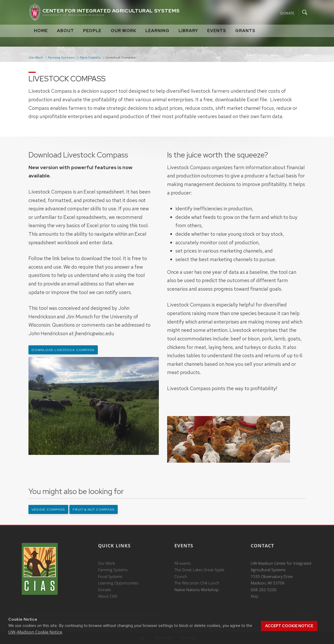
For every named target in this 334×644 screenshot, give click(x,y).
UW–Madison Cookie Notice (35, 632)
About (65, 31)
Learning (157, 31)
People (92, 31)
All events (183, 563)
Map (255, 596)
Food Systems (110, 576)
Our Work (124, 31)
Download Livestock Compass (63, 350)
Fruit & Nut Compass (94, 509)
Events (217, 31)
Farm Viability (90, 58)
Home (41, 31)
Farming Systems (62, 58)
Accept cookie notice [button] (289, 626)
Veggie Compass (48, 509)
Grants (245, 31)
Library (188, 31)
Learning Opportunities (118, 583)
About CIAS (108, 596)
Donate (288, 13)
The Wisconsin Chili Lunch (197, 583)
